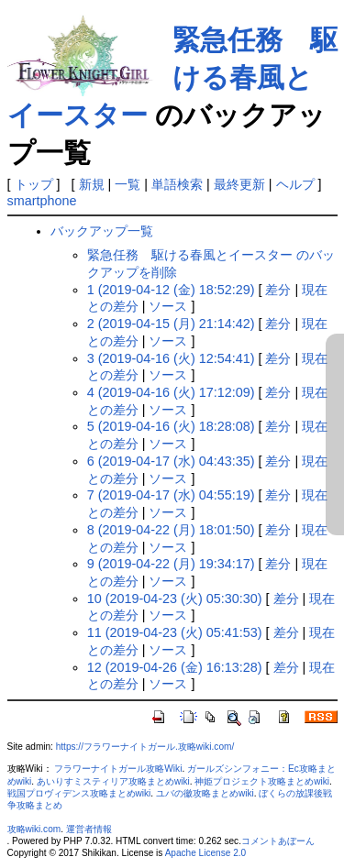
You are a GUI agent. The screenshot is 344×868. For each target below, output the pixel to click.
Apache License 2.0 (206, 853)
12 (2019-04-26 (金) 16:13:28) (175, 667)
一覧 (128, 184)
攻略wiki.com (34, 829)
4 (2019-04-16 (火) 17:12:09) (171, 392)
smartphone (42, 201)
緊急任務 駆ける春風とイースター (172, 77)
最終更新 (239, 184)
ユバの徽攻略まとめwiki (205, 793)
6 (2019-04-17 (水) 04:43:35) (171, 461)
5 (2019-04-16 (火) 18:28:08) (171, 426)
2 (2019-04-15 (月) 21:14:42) (171, 324)
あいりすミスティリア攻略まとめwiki (113, 781)
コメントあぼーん (278, 841)
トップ (34, 184)
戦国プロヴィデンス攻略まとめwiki (79, 793)
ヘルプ (295, 184)
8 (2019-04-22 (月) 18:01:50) (171, 530)
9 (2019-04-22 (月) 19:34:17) (171, 564)
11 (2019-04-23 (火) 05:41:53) (175, 632)
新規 (92, 184)
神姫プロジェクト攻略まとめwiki (262, 781)
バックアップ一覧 (102, 231)
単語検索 (177, 184)
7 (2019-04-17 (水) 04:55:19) (171, 495)
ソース (168, 306)
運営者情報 (89, 829)
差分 (278, 290)
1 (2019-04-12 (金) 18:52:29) (171, 290)
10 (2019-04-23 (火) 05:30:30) (175, 599)
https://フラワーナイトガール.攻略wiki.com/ (145, 747)
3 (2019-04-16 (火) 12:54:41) (171, 358)
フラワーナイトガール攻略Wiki (118, 769)
